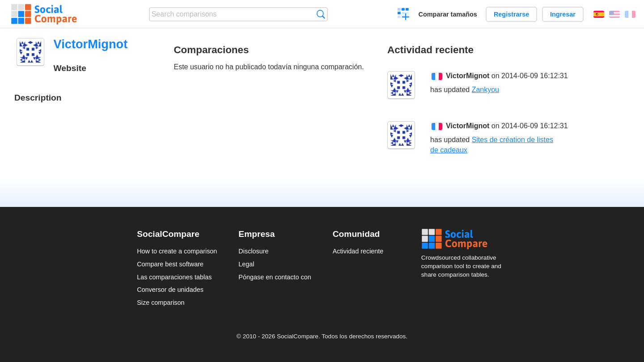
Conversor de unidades (170, 290)
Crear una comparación (404, 15)
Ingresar (563, 14)
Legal (246, 264)
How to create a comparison (177, 251)
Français (630, 14)
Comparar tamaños (448, 14)
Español (599, 14)
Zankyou (485, 90)
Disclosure (253, 251)
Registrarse (511, 14)
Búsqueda (321, 14)
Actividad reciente (358, 251)
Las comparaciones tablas (174, 277)
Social (464, 239)
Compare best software (170, 264)
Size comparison (161, 303)
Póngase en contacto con (275, 277)
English (614, 14)
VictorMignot (468, 76)
